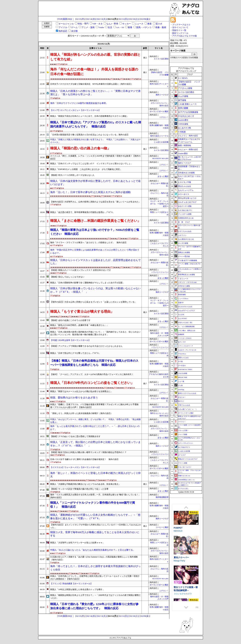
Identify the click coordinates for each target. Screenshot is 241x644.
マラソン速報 (183, 463)
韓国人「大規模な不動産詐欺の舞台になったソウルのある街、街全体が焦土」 (85, 484)
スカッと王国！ (183, 430)
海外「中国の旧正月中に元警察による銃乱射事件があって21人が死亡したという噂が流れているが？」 (95, 251)
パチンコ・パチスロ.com (187, 282)
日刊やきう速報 (184, 286)
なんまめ (181, 314)
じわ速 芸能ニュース (187, 104)
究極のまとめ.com (184, 476)
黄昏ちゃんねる (183, 358)
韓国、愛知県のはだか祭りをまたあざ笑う (74, 398)
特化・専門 (83, 24)
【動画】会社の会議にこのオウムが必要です (70, 320)
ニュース (139, 24)
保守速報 (182, 100)
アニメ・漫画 (88, 27)
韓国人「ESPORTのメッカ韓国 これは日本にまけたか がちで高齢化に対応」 (86, 169)
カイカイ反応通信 (161, 59)
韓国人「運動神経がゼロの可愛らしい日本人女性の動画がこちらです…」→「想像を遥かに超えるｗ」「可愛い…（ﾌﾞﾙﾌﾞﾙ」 (95, 517)
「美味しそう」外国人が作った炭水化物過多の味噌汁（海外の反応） (81, 413)
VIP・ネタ (97, 24)
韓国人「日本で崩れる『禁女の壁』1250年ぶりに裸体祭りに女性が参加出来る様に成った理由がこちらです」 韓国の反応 (94, 606)
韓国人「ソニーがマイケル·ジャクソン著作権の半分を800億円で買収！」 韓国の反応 (93, 505)
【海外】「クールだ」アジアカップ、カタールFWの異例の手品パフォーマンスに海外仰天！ (92, 374)
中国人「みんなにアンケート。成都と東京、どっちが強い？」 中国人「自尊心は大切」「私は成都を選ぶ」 (95, 421)
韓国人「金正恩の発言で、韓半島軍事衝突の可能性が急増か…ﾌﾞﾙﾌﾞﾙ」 (82, 212)
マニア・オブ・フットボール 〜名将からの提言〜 (159, 204)
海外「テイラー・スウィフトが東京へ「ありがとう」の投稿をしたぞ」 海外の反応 (88, 243)
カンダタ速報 (183, 243)
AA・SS (120, 27)
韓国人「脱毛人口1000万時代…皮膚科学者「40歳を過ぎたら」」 (79, 325)
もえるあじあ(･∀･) (185, 210)
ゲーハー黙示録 (184, 256)
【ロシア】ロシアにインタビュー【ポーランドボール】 (75, 110)
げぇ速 (180, 385)
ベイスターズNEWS (185, 338)
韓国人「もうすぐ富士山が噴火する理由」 (82, 311)
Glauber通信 (183, 153)
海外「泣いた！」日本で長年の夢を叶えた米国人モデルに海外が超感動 (90, 192)
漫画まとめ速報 (184, 252)
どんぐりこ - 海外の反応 (188, 136)
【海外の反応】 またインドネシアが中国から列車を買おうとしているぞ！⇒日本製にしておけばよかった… (96, 526)
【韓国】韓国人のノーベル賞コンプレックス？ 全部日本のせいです (81, 270)
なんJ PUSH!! (183, 318)
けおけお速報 (183, 373)
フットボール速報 (185, 214)
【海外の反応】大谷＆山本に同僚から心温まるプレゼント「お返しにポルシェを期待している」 (93, 302)
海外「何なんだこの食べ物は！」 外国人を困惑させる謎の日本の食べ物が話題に (94, 72)
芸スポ (159, 24)
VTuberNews (182, 354)
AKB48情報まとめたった (186, 480)
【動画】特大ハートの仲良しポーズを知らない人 (72, 175)
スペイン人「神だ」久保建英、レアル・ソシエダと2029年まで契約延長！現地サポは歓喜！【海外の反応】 (95, 157)
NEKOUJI (178, 560)
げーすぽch (182, 365)
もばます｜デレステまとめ (187, 350)
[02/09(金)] (145, 19)
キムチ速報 (183, 96)
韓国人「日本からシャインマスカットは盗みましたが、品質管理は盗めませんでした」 (95, 262)
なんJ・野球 (112, 24)
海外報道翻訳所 (162, 497)
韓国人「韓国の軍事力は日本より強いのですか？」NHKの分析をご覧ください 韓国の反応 (95, 232)
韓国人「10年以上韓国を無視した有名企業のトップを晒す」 (77, 589)
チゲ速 (180, 361)
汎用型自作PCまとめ (186, 218)
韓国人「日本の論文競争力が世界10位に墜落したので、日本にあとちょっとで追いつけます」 (95, 183)
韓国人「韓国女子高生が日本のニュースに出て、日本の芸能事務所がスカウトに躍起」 (89, 116)
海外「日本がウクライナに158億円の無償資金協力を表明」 (79, 103)
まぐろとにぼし (183, 488)
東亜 (149, 24)
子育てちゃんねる (184, 405)
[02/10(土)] (134, 19)
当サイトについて (180, 27)
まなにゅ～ (182, 397)
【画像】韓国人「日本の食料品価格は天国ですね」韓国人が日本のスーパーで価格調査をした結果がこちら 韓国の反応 (94, 363)
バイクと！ (182, 422)
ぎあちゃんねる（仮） (186, 323)
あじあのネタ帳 (185, 128)
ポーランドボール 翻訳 (159, 111)
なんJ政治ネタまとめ (186, 239)
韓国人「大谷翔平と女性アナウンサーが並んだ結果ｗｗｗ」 (77, 543)
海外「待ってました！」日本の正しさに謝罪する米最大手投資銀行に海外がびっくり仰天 (95, 568)
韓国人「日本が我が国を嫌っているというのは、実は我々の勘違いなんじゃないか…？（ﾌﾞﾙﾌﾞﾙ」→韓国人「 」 (95, 290)
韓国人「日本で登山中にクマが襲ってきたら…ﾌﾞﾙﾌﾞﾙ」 (75, 353)
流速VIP (181, 303)
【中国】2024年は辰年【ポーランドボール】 (70, 340)
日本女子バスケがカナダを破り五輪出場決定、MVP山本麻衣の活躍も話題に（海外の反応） (92, 84)
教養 (130, 27)
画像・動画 (161, 27)
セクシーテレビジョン (186, 443)
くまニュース (183, 279)
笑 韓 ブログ (184, 222)
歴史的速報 (182, 295)
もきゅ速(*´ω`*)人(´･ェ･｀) (187, 409)
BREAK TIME (183, 377)
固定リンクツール (180, 33)
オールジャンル (66, 24)
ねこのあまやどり (184, 447)
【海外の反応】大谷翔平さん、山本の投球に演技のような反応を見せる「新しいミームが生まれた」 (95, 202)
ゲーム (74, 27)
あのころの (182, 342)
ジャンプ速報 (183, 434)
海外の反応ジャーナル (159, 136)
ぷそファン (182, 235)
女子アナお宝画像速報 (188, 112)
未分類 (74, 31)
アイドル (63, 27)
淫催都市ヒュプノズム (185, 531)
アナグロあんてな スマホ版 (185, 36)
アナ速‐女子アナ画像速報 (188, 260)
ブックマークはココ (181, 25)
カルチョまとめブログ (187, 202)
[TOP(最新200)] (65, 19)
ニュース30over (183, 299)
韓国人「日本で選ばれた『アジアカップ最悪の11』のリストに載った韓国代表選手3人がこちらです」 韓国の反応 (96, 124)
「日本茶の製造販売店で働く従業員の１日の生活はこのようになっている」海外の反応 (89, 135)
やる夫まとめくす (186, 116)
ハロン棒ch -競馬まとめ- (187, 331)
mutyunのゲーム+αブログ (186, 311)
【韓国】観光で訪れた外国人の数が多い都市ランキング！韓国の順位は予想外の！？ (88, 452)
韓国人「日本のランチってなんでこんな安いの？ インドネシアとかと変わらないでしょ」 (91, 164)
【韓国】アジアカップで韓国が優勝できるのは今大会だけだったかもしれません (86, 346)
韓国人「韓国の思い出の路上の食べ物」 (80, 148)
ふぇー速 (181, 381)
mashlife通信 (183, 120)
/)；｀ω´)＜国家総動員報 (186, 327)
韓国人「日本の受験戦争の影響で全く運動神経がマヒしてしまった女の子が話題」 (87, 283)
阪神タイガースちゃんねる (187, 393)
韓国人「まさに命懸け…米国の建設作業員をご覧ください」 (95, 221)
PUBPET (178, 556)
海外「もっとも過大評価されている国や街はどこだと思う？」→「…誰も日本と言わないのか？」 (95, 428)
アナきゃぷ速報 (185, 88)
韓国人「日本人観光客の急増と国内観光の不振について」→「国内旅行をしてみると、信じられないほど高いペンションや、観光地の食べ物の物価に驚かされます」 (95, 333)
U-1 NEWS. (183, 78)
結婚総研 (181, 334)
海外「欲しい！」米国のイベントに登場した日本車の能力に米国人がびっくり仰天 (95, 475)
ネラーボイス (184, 194)
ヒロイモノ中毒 (185, 182)
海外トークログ (162, 95)
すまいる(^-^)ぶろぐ (185, 467)
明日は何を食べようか (187, 198)
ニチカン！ (164, 117)
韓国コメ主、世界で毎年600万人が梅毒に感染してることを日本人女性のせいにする (95, 534)
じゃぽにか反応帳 (161, 142)
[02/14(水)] (91, 19)
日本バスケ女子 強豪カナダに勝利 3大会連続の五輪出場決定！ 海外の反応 (84, 459)
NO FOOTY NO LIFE (160, 158)
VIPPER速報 (183, 124)
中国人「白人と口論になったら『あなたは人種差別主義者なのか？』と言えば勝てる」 (93, 550)
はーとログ (182, 455)
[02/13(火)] (102, 19)
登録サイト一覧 (179, 30)
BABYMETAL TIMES (185, 370)
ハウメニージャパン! (160, 272)
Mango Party (179, 589)
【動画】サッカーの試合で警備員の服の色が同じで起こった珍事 (79, 489)
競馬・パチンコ (144, 27)
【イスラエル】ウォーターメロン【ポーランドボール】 (75, 467)
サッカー (127, 24)
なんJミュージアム (186, 190)
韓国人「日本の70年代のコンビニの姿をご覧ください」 (92, 383)
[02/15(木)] (80, 19)
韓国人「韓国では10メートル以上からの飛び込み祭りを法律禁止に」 (81, 391)
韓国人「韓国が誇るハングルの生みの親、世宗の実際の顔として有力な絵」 (95, 57)
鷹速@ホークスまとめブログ (188, 459)
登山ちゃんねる (185, 186)
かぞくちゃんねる (185, 231)
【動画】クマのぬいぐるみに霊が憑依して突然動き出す (75, 436)
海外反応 (63, 31)
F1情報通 (182, 132)
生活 (110, 27)
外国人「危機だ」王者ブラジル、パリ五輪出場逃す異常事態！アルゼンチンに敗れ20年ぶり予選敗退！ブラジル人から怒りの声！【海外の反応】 (94, 406)
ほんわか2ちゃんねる (185, 307)
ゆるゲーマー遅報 (185, 206)
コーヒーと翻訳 (162, 527)
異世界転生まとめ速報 (186, 275)
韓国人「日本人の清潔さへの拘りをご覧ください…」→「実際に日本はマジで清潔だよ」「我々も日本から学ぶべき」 (95, 93)
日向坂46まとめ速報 (186, 173)
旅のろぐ (181, 401)
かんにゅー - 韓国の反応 (188, 149)
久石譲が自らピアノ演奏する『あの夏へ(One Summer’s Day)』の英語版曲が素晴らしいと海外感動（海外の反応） (94, 558)
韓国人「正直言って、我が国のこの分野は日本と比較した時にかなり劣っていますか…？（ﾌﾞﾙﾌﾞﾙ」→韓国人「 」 (95, 444)
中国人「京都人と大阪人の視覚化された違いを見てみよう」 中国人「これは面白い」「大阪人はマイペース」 (95, 141)
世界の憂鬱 (183, 108)
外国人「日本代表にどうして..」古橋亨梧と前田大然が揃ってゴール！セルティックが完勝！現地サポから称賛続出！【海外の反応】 (95, 578)
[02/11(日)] (124, 19)
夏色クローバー (181, 586)
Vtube (101, 27)
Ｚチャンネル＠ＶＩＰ (186, 346)
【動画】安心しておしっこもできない (67, 277)
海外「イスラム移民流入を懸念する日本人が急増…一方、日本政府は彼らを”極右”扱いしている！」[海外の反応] (95, 496)
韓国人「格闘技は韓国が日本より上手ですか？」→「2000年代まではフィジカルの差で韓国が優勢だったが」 (95, 597)
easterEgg (181, 389)
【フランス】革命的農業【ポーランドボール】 (71, 584)
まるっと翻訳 (163, 176)
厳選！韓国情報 (185, 145)
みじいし (178, 535)
